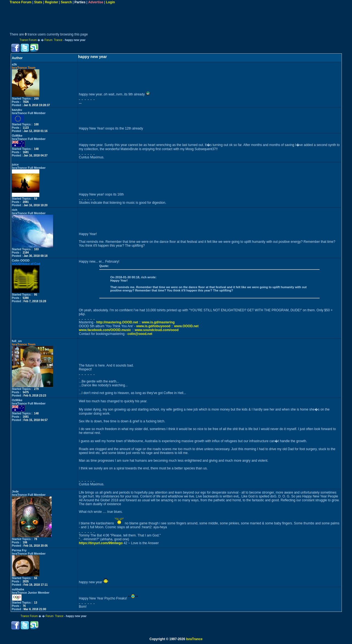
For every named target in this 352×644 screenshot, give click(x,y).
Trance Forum (20, 2)
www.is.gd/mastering (158, 322)
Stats (38, 2)
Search (66, 2)
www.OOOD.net (186, 326)
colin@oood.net (140, 334)
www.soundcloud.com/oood (157, 330)
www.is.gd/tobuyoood (153, 326)
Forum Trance (53, 40)
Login (110, 2)
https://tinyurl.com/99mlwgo (101, 543)
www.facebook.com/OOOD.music (105, 330)
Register (51, 2)
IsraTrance (194, 639)
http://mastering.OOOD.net (117, 322)
